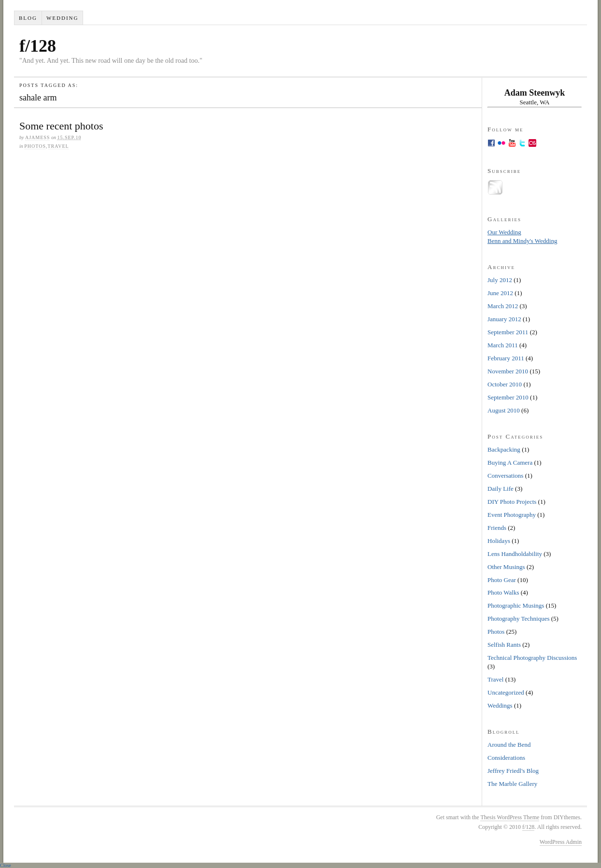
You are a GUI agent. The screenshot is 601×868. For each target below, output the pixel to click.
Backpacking (504, 449)
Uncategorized (506, 692)
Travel (58, 146)
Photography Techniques (518, 619)
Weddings (500, 705)
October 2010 (505, 384)
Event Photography (512, 515)
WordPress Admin (561, 842)
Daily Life (501, 489)
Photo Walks (503, 592)
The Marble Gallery (512, 784)
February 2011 (506, 358)
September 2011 (508, 332)
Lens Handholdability (515, 554)
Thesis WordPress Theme (510, 817)
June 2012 (500, 293)
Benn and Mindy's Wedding (522, 241)
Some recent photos (61, 126)
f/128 (38, 46)
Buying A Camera (510, 462)
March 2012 (503, 306)
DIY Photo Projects (512, 502)
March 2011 (503, 345)
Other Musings (506, 567)
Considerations (506, 758)
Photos (35, 146)
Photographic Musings (516, 605)
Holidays (499, 541)
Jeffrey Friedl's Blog (513, 771)
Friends (497, 528)
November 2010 (508, 371)
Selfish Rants (504, 645)
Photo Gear (502, 580)
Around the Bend (509, 745)
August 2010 (504, 410)
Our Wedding (504, 232)
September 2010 (508, 397)
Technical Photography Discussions (532, 658)
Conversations (505, 476)
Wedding (63, 18)
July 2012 (500, 280)
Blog (28, 18)
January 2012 (504, 319)
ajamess (37, 137)
